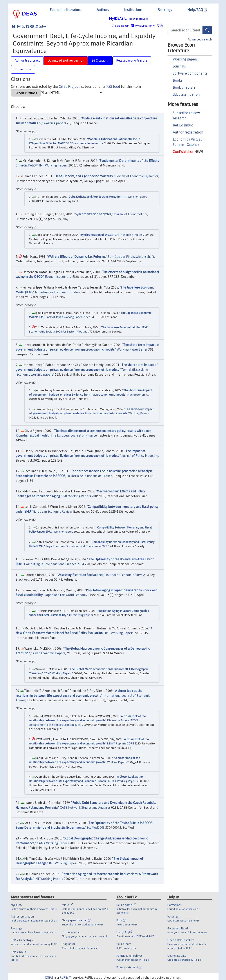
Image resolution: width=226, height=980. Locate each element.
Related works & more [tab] (132, 60)
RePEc (66, 978)
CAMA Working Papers (129, 235)
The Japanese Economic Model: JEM (124, 327)
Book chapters (184, 87)
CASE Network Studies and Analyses (85, 808)
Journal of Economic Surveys (126, 575)
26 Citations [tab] (100, 60)
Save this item (122, 26)
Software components (190, 73)
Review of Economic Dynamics (137, 176)
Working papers (185, 59)
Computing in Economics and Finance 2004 (54, 564)
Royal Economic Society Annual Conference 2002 (77, 546)
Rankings (165, 10)
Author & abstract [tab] (27, 60)
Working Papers (139, 413)
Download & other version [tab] (66, 60)
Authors (103, 10)
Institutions (133, 10)
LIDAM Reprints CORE (121, 743)
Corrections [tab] (23, 69)
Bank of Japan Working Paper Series (68, 317)
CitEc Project (69, 86)
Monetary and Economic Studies (57, 292)
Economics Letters (58, 277)
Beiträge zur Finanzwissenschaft (131, 257)
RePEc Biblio (183, 125)
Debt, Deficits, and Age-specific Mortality (84, 176)
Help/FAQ (197, 10)
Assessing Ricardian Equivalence (81, 575)
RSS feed (113, 86)
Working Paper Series (132, 349)
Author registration (188, 132)
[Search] (207, 30)
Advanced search (200, 39)
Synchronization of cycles (93, 214)
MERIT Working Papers (122, 781)
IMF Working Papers (53, 165)
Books (178, 80)
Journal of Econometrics (130, 214)
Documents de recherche (87, 143)
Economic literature (65, 10)
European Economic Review (52, 512)
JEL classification (186, 94)
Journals (179, 66)
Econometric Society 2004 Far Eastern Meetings (59, 332)
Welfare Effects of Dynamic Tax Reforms (77, 257)
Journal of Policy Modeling (140, 456)
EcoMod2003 (96, 828)
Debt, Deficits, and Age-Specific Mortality (94, 197)
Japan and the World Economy (66, 595)
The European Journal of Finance (74, 435)
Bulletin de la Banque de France (90, 476)
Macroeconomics (138, 395)
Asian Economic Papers (49, 653)
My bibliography (143, 26)
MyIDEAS (128, 18)
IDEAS (49, 978)
